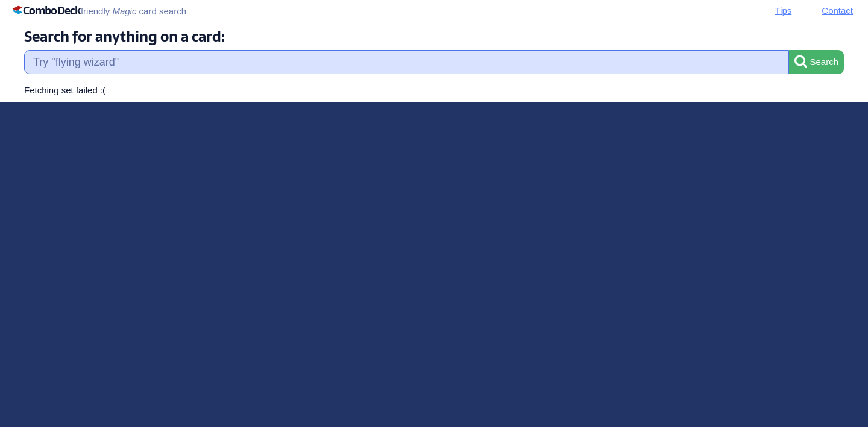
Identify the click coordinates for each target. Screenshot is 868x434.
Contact (837, 11)
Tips (784, 11)
